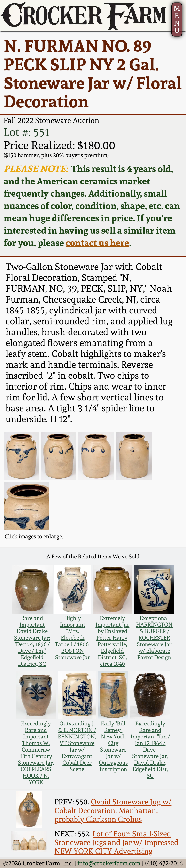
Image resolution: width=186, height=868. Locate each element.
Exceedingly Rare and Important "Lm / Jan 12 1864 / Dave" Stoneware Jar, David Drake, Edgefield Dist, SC (150, 749)
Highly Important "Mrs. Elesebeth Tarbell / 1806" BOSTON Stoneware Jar (73, 638)
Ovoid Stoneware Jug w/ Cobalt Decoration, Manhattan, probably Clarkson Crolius (113, 810)
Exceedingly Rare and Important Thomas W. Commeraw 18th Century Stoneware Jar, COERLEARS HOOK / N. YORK (36, 753)
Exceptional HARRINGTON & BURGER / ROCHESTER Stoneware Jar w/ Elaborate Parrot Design (154, 638)
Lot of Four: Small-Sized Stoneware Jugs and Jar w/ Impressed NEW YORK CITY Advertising (116, 842)
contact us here (97, 242)
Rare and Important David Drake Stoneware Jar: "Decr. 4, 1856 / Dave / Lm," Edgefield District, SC (32, 641)
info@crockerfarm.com (109, 863)
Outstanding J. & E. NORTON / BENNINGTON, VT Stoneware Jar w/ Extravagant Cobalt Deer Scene (77, 746)
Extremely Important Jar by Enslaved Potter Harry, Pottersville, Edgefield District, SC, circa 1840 (112, 641)
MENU (177, 19)
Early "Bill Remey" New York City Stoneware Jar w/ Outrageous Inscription (113, 746)
